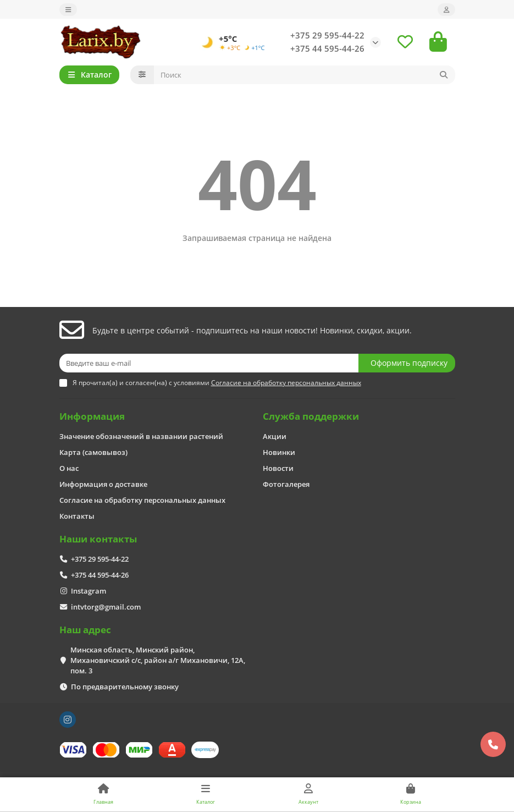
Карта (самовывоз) (93, 452)
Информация (92, 416)
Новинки (279, 452)
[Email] (209, 363)
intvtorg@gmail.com (106, 607)
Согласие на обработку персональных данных (142, 500)
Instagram (89, 591)
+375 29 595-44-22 (327, 35)
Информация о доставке (103, 484)
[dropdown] (68, 10)
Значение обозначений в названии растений (141, 436)
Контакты (77, 516)
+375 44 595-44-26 (327, 49)
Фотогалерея (286, 484)
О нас (69, 468)
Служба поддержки (311, 416)
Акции (275, 436)
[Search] (305, 75)
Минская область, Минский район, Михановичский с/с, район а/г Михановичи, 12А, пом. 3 (158, 660)
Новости (278, 468)
